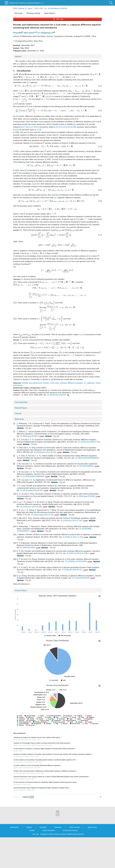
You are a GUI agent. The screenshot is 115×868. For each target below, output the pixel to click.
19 (15, 130)
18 (35, 127)
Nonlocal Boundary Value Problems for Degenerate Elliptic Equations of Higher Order (42, 788)
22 (64, 127)
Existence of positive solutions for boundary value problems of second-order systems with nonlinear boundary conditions (53, 754)
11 (30, 127)
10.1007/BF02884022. (88, 466)
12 (39, 130)
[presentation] (57, 25)
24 (69, 127)
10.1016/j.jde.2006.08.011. (75, 570)
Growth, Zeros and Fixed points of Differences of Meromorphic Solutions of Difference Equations (46, 771)
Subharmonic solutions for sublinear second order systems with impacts (38, 737)
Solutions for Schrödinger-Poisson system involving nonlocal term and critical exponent (43, 743)
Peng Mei (17, 33)
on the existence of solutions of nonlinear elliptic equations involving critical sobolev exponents (45, 749)
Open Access (92, 827)
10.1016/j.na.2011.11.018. (76, 537)
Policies (29, 827)
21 (62, 127)
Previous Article (33, 13)
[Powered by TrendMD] (24, 797)
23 (67, 127)
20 (17, 130)
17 (32, 127)
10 (57, 127)
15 (80, 96)
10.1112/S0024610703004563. (35, 476)
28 (74, 127)
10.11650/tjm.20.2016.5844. (79, 561)
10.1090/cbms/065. (30, 547)
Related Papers (21, 408)
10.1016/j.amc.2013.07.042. (74, 521)
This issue (18, 13)
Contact (32, 830)
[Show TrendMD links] (101, 797)
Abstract (18, 56)
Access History (21, 590)
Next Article (50, 13)
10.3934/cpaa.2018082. (88, 496)
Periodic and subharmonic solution (35, 383)
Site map (36, 834)
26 (72, 127)
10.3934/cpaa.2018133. (32, 436)
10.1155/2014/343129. (84, 578)
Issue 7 (31, 8)
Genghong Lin (47, 33)
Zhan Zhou (29, 33)
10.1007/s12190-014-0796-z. (81, 553)
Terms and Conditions (70, 830)
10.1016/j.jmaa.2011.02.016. (48, 452)
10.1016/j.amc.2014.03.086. (34, 507)
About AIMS (14, 827)
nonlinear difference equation (71, 383)
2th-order (54, 383)
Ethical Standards (49, 830)
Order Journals (75, 827)
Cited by (18, 414)
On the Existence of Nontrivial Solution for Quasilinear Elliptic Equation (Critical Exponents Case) (46, 782)
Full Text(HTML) (21, 402)
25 (20, 130)
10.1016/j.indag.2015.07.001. (45, 515)
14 (87, 124)
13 (59, 127)
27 (37, 127)
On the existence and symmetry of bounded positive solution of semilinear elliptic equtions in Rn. (46, 760)
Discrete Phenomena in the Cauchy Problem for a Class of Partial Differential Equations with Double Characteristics (52, 777)
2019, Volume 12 (20, 8)
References (19, 419)
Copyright (43, 827)
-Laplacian (89, 383)
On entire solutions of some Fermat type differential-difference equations (38, 765)
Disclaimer (58, 827)
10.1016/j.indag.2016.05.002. (34, 490)
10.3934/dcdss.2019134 (57, 8)
